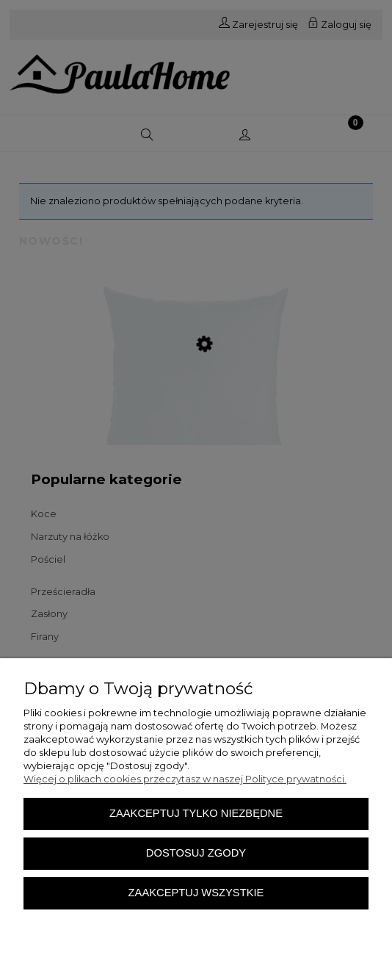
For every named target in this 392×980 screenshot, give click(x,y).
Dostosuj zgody (196, 853)
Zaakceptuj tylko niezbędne (196, 813)
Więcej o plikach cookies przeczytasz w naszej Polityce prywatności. (185, 779)
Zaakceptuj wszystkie (196, 893)
